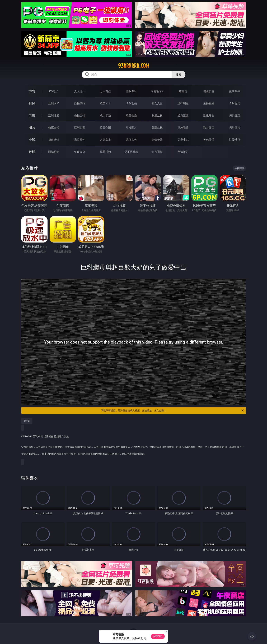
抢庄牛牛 (235, 91)
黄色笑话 (209, 140)
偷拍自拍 (80, 115)
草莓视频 (105, 152)
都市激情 (54, 140)
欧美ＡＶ (105, 103)
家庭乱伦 (80, 140)
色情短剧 (183, 152)
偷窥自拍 (54, 127)
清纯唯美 (183, 127)
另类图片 (235, 127)
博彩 (32, 91)
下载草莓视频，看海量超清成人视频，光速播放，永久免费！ (173, 410)
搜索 (179, 75)
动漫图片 (131, 127)
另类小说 (183, 140)
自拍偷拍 (80, 103)
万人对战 (105, 91)
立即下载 (158, 636)
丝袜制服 (183, 103)
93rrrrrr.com (134, 66)
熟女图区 (209, 127)
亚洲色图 (80, 127)
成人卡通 (105, 115)
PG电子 (54, 91)
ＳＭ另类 (235, 103)
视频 (32, 103)
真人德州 (80, 91)
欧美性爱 (131, 115)
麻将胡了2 (157, 91)
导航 (32, 152)
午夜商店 (80, 152)
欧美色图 (105, 127)
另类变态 (235, 115)
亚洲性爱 (54, 115)
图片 (32, 127)
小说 (32, 140)
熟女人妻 (157, 103)
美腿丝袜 (157, 127)
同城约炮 (54, 152)
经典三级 (183, 115)
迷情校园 (157, 140)
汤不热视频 (131, 152)
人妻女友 (105, 140)
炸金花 (183, 91)
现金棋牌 (209, 91)
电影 (32, 115)
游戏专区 (131, 91)
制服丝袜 (157, 115)
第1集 (27, 421)
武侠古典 (131, 140)
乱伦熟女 (209, 115)
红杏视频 (157, 152)
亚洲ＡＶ (54, 103)
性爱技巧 (235, 140)
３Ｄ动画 (131, 103)
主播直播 (209, 103)
